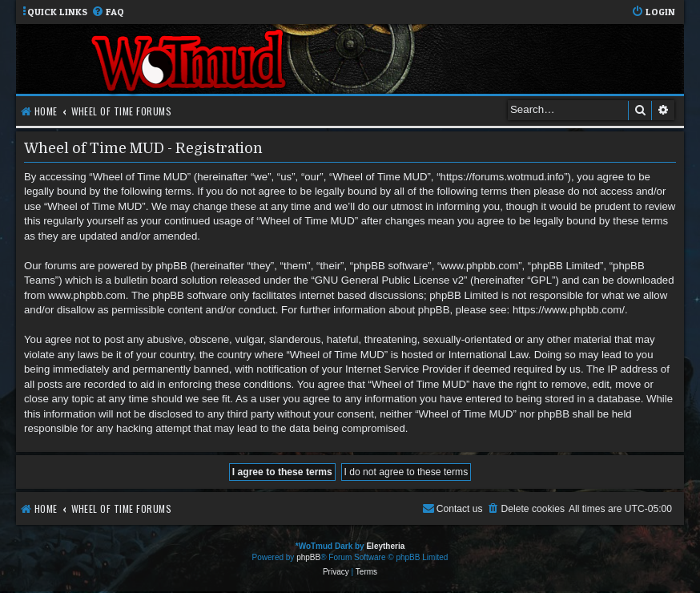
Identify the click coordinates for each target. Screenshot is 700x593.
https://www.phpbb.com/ (569, 310)
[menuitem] (108, 12)
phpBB (308, 557)
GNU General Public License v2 (389, 280)
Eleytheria (385, 546)
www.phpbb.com (87, 295)
